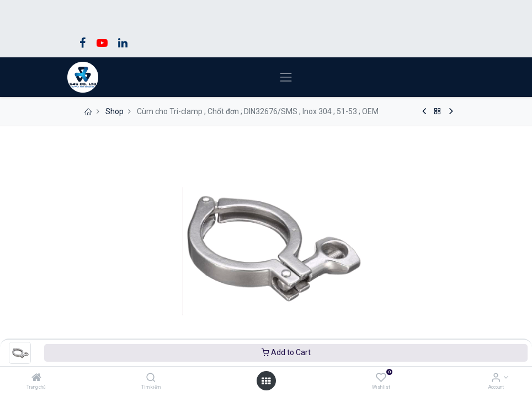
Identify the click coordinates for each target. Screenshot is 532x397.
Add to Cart (286, 352)
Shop (115, 111)
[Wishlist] (381, 378)
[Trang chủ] (36, 378)
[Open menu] (266, 381)
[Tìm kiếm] (151, 378)
